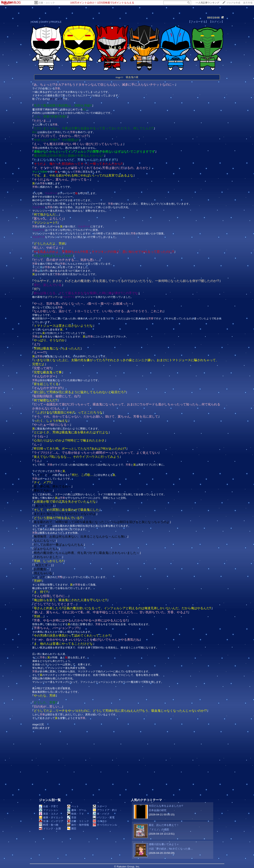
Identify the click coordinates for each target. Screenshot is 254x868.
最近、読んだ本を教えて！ (164, 825)
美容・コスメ (49, 814)
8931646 (214, 18)
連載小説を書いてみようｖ (164, 844)
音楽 (72, 817)
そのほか (100, 821)
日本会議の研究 (158, 810)
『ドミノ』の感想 (159, 829)
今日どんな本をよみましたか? (166, 806)
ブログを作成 (233, 3)
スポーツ (100, 806)
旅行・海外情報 (78, 825)
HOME (35, 22)
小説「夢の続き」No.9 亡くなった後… (171, 849)
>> (207, 3)
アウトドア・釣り (105, 810)
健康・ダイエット (51, 817)
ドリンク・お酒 (50, 828)
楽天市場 (248, 3)
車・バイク (101, 814)
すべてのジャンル (105, 825)
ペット (73, 806)
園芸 (72, 828)
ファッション (49, 810)
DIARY (44, 22)
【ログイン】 (217, 22)
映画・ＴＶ (76, 814)
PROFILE (56, 22)
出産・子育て (49, 806)
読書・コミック (47, 3)
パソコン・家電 (104, 817)
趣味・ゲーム (77, 810)
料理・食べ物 (49, 825)
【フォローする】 (198, 22)
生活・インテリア (51, 821)
